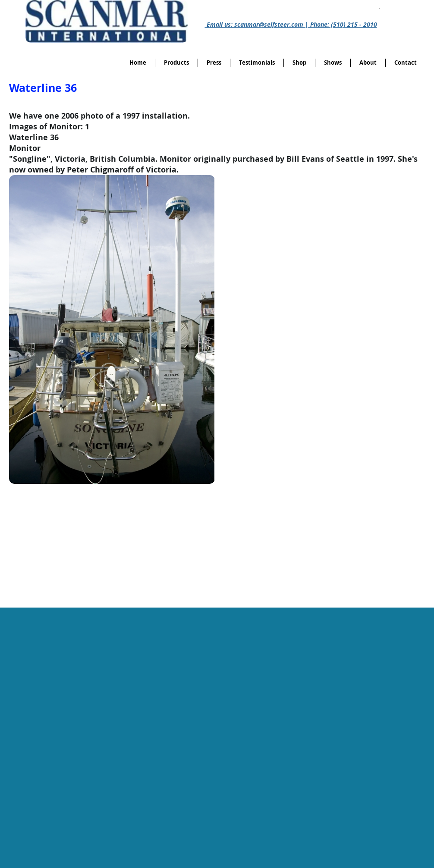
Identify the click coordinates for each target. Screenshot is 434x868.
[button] (299, 63)
